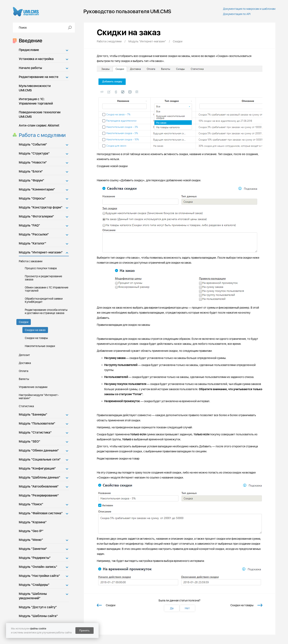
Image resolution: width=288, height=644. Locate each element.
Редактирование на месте (39, 77)
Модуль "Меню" (31, 540)
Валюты (24, 379)
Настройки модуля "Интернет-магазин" (39, 397)
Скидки (24, 322)
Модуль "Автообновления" (39, 486)
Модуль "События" (33, 144)
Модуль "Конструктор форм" (41, 207)
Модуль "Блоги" (31, 171)
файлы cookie (38, 629)
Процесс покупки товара (41, 268)
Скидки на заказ (35, 330)
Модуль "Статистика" (35, 432)
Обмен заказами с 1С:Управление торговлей (47, 289)
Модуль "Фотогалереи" (36, 216)
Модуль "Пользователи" (37, 423)
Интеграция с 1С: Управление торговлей (36, 101)
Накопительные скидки (40, 346)
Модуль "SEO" (29, 441)
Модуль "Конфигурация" (37, 468)
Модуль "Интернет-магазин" (41, 252)
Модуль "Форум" (31, 180)
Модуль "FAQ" (29, 225)
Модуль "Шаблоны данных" (39, 477)
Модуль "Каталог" (32, 243)
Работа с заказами (31, 261)
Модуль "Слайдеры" (34, 585)
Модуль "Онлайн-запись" (38, 567)
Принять (84, 631)
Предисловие (29, 50)
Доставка (25, 363)
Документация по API (237, 14)
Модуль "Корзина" (33, 522)
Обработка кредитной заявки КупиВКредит (44, 300)
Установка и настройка (36, 59)
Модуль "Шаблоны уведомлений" (33, 596)
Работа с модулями (41, 135)
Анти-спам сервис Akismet (39, 125)
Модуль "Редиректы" (35, 558)
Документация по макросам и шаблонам (249, 9)
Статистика (26, 406)
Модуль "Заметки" (33, 549)
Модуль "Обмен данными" (39, 450)
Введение (29, 40)
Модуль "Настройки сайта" (39, 576)
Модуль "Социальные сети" (40, 459)
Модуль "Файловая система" (41, 513)
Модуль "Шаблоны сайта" (38, 616)
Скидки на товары (36, 338)
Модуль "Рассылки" (34, 234)
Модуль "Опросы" (32, 198)
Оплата (23, 371)
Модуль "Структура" (34, 153)
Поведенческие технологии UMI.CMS (40, 114)
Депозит (24, 355)
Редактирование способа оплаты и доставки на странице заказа (46, 311)
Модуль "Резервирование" (39, 495)
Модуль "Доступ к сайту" (38, 607)
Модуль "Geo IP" (31, 531)
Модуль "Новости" (33, 162)
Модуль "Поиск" (31, 504)
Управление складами (33, 387)
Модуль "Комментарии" (37, 189)
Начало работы (30, 68)
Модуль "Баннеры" (33, 414)
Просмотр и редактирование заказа (43, 278)
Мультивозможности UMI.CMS (35, 88)
